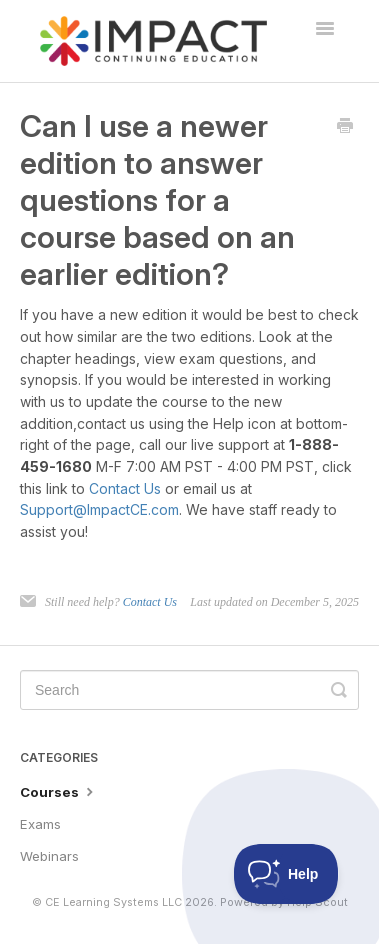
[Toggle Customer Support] (286, 874)
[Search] (189, 690)
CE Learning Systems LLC (113, 902)
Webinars (49, 856)
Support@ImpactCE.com (99, 509)
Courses (59, 791)
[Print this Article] (345, 127)
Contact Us (125, 488)
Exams (40, 824)
